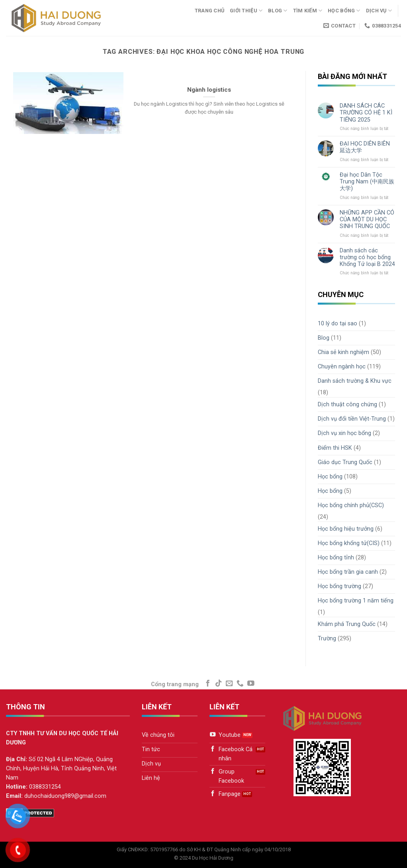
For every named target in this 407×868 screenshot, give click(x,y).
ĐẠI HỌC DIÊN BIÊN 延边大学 (365, 147)
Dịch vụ (379, 11)
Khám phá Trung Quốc (347, 624)
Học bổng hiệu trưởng (346, 529)
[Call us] (240, 684)
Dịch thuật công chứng (347, 404)
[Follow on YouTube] (251, 684)
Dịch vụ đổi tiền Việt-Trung (352, 419)
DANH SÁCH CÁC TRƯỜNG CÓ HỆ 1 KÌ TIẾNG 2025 (366, 113)
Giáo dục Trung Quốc (345, 462)
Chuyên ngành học (342, 367)
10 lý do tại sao (338, 324)
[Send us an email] (229, 684)
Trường (327, 639)
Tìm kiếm (308, 11)
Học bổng (344, 11)
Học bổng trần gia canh (348, 572)
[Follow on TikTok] (219, 684)
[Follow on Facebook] (208, 684)
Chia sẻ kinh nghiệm (343, 352)
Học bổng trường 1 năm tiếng (356, 601)
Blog (278, 11)
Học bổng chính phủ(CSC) (351, 505)
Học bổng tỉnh (336, 558)
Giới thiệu (246, 11)
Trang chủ (209, 11)
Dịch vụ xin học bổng (344, 433)
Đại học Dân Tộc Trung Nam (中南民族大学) (367, 182)
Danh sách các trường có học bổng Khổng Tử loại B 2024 (367, 258)
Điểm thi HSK (335, 448)
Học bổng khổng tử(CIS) (349, 543)
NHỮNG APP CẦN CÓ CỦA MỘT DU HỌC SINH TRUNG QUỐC (367, 220)
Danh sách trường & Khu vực (355, 381)
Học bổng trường (339, 586)
